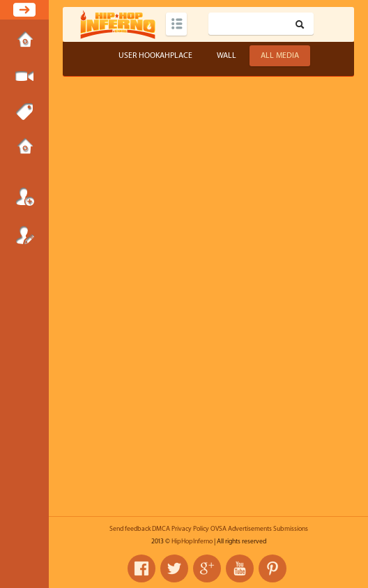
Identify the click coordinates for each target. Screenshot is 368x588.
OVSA (219, 529)
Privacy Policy (190, 529)
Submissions (24, 148)
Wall (227, 55)
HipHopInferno (192, 541)
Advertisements (250, 529)
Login (24, 197)
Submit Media (24, 77)
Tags (24, 112)
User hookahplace (155, 55)
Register (24, 235)
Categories (176, 24)
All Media (280, 55)
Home (24, 41)
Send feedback (130, 529)
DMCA (161, 529)
